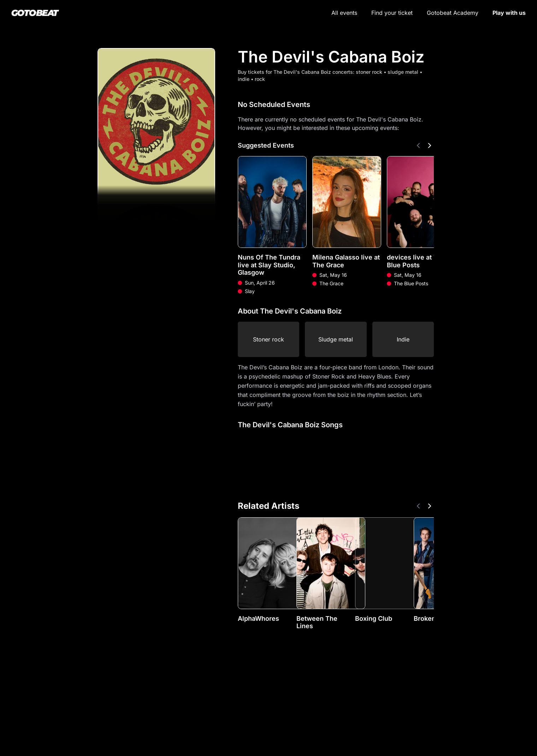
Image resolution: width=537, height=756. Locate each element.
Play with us (509, 13)
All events (344, 13)
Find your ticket (392, 13)
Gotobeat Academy (453, 13)
